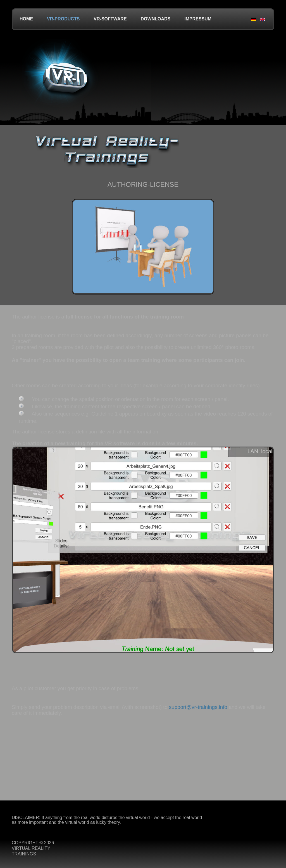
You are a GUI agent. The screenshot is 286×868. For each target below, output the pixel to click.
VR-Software (110, 19)
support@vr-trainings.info (198, 707)
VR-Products (63, 19)
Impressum (198, 19)
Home (26, 19)
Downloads (156, 19)
